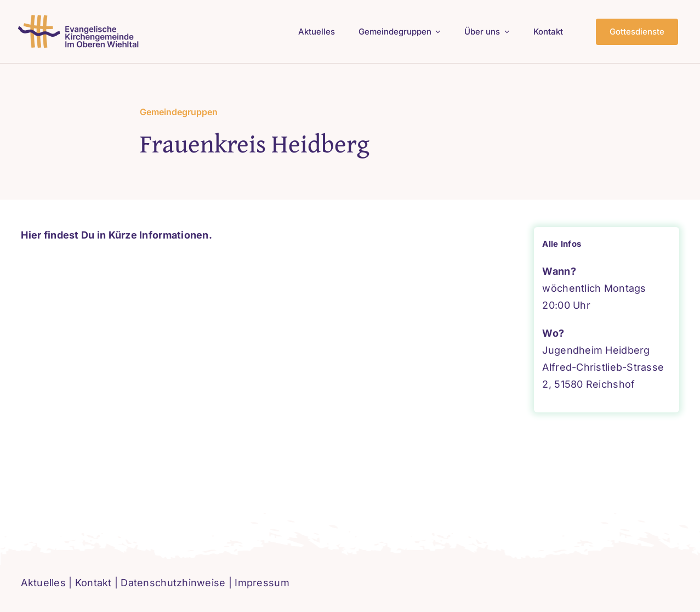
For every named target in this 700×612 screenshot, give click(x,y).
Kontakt (93, 583)
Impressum (262, 583)
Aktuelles (43, 583)
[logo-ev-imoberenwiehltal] (80, 18)
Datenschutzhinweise (173, 583)
